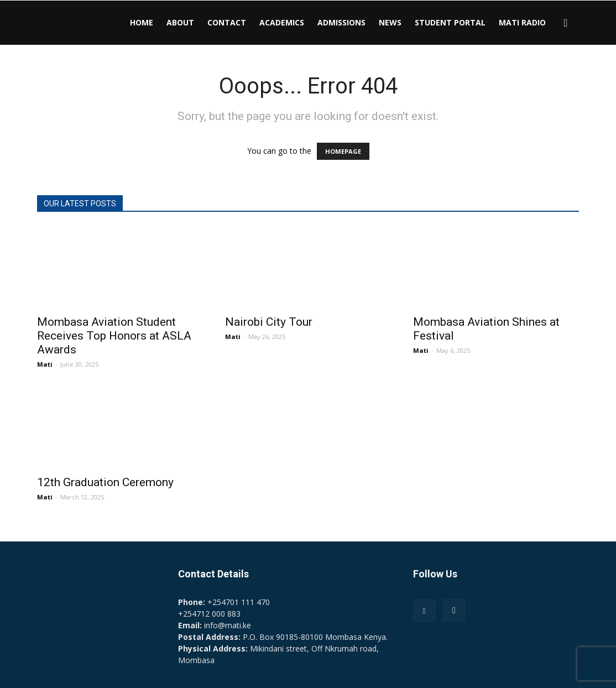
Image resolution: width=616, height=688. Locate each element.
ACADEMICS (282, 22)
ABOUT (180, 22)
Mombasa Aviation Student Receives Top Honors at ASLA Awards (114, 336)
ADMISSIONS (341, 22)
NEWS (390, 22)
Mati (45, 364)
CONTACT (227, 22)
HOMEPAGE (343, 151)
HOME (142, 22)
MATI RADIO (522, 22)
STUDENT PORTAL (450, 22)
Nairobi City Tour (269, 322)
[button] (566, 24)
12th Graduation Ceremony (105, 482)
